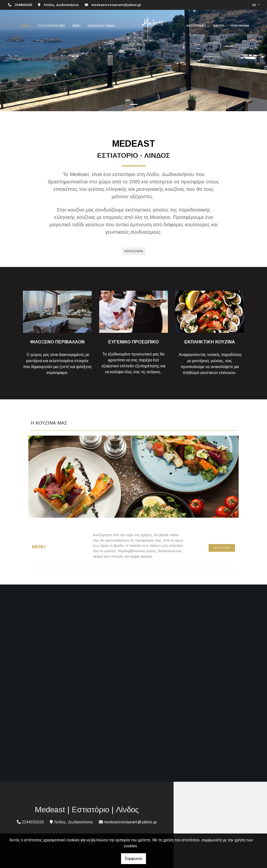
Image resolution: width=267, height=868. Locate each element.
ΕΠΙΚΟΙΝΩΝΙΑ (240, 26)
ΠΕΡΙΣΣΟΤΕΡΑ (222, 548)
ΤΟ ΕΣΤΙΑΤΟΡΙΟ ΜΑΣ (51, 26)
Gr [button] (255, 5)
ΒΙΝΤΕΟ (219, 26)
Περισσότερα (134, 251)
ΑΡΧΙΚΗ (25, 26)
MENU (76, 26)
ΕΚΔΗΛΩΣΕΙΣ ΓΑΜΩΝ (101, 26)
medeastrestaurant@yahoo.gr (116, 5)
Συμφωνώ (133, 859)
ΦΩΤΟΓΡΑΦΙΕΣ (196, 26)
